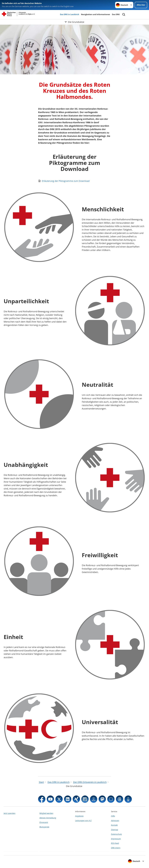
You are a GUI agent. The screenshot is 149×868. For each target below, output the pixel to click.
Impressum (116, 839)
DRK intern (116, 848)
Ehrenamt (44, 822)
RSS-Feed (115, 843)
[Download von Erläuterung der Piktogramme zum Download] (74, 181)
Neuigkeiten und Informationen (96, 14)
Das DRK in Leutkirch (70, 14)
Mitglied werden (46, 813)
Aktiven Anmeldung (48, 818)
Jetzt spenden (9, 813)
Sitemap (115, 830)
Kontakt (114, 825)
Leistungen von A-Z (83, 821)
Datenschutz (116, 834)
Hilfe (113, 816)
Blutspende (44, 827)
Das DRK (116, 14)
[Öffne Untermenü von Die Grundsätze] (74, 22)
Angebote (79, 816)
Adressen (115, 821)
